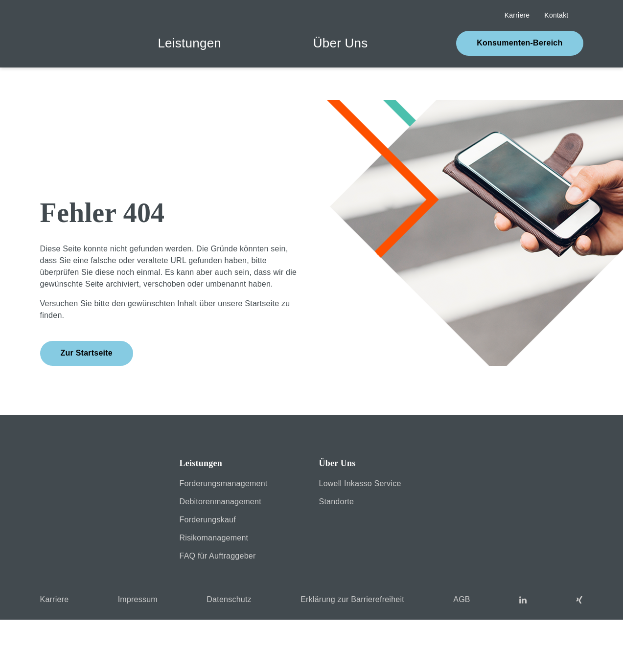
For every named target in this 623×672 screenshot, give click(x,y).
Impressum (546, 656)
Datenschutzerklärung (588, 656)
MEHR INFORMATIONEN (522, 638)
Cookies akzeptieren (311, 638)
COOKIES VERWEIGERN (100, 638)
